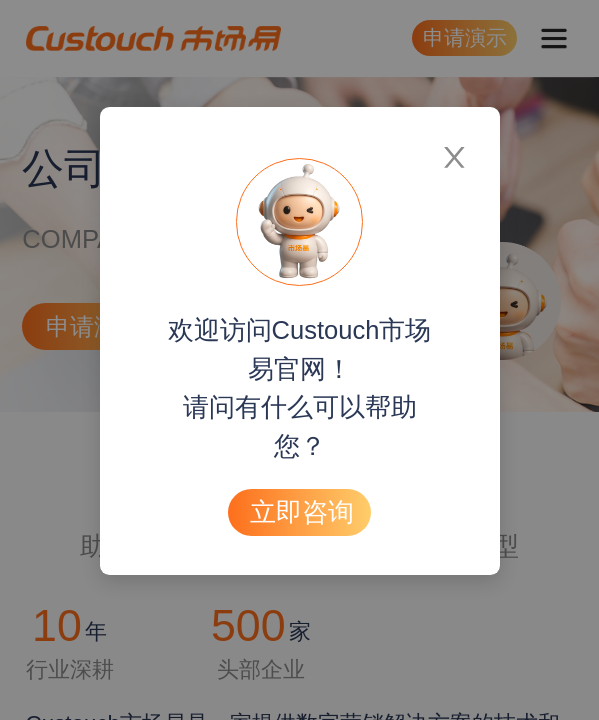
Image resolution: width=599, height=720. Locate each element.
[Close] (454, 148)
